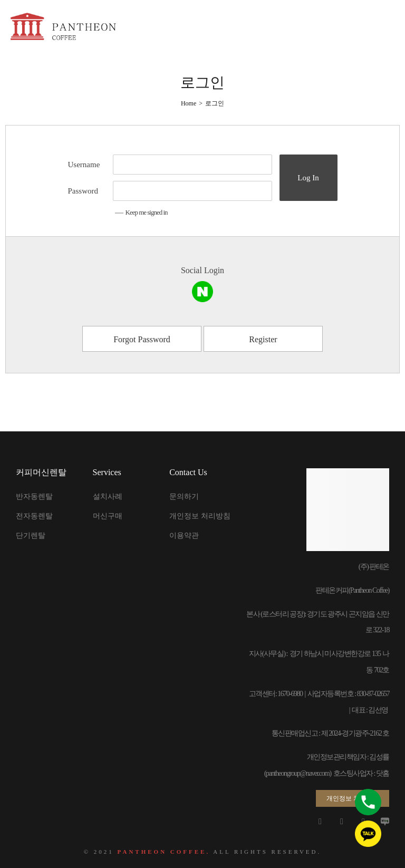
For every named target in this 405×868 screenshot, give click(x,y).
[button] (353, 798)
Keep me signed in (141, 212)
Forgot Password (142, 339)
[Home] (189, 103)
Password (83, 191)
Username (84, 165)
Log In (308, 178)
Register (263, 339)
